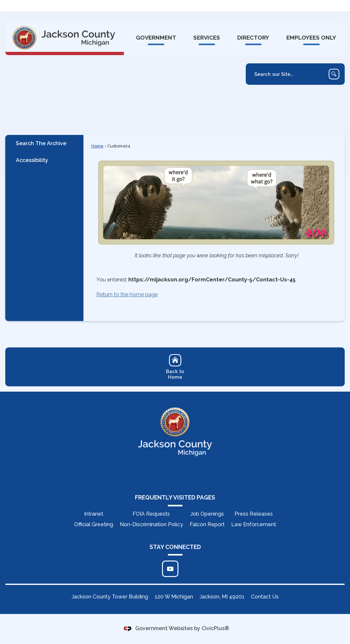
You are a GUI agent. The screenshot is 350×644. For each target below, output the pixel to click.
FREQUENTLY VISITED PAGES (175, 498)
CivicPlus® (215, 629)
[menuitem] (156, 38)
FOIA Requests (151, 514)
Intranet (94, 514)
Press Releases (254, 514)
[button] (334, 74)
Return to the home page (127, 295)
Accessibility (32, 161)
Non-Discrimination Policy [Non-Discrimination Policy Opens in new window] (151, 525)
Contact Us (265, 597)
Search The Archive (41, 144)
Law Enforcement (254, 525)
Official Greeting (94, 525)
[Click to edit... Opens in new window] (170, 569)
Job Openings (207, 514)
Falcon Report (207, 525)
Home (97, 146)
